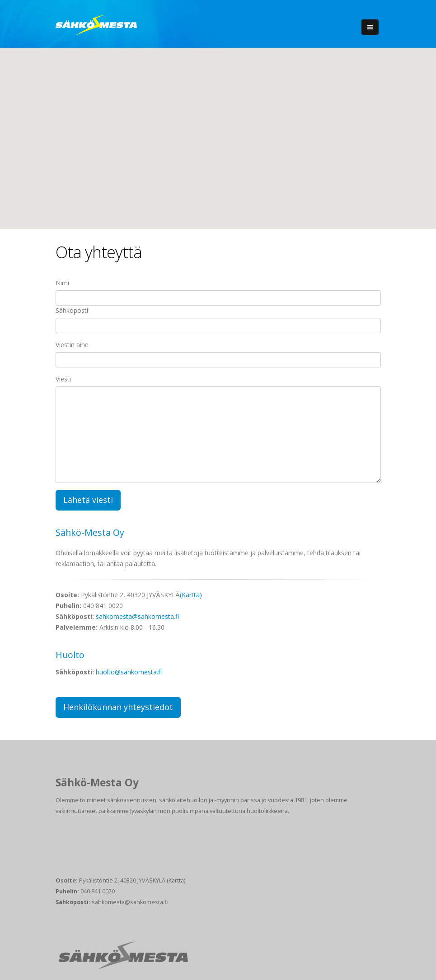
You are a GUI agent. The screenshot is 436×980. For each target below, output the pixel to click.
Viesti (63, 379)
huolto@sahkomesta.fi (129, 672)
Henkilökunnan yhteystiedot (118, 707)
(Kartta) (191, 595)
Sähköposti (72, 310)
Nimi (62, 283)
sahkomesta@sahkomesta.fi (137, 616)
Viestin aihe (72, 345)
